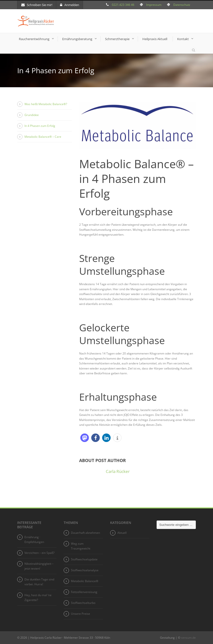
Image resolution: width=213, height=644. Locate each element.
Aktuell (122, 533)
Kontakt (183, 39)
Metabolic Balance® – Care (43, 137)
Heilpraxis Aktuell (155, 39)
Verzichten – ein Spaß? (39, 553)
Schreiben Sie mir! (37, 5)
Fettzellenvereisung (84, 592)
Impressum (154, 5)
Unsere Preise (80, 614)
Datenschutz (182, 5)
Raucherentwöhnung (34, 39)
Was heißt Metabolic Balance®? (46, 104)
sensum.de (188, 638)
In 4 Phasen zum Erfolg (40, 126)
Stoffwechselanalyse (85, 570)
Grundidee (32, 115)
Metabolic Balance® (85, 581)
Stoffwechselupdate (84, 559)
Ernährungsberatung (77, 39)
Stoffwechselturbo (83, 603)
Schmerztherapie (117, 39)
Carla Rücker (118, 471)
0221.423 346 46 (123, 5)
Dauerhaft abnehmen (85, 533)
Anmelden (70, 5)
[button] (85, 438)
